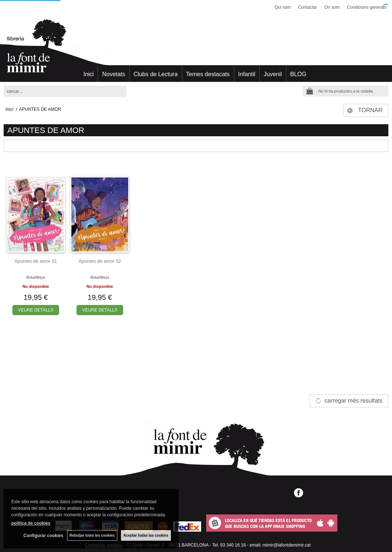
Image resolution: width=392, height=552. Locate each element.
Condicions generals (367, 7)
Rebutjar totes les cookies (92, 535)
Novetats (113, 74)
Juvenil (273, 74)
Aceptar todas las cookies (146, 535)
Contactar (307, 7)
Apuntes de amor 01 (36, 261)
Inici (89, 74)
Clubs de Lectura (156, 74)
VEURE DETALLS (36, 310)
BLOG (298, 74)
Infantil (247, 74)
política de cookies (31, 523)
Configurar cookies (43, 536)
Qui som (283, 7)
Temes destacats (208, 74)
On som (332, 7)
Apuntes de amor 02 (100, 261)
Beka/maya (36, 277)
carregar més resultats (354, 401)
